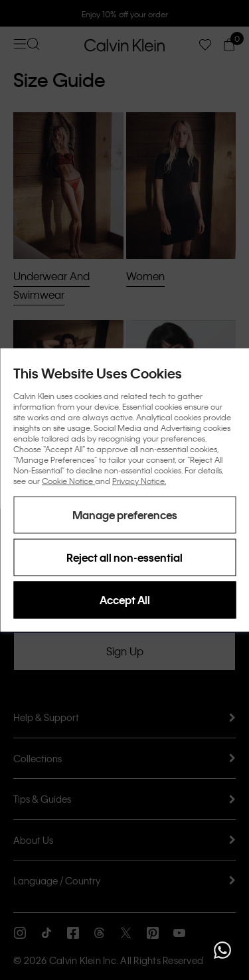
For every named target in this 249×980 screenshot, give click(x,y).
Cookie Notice (68, 481)
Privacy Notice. (139, 481)
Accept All (125, 600)
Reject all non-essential (124, 557)
